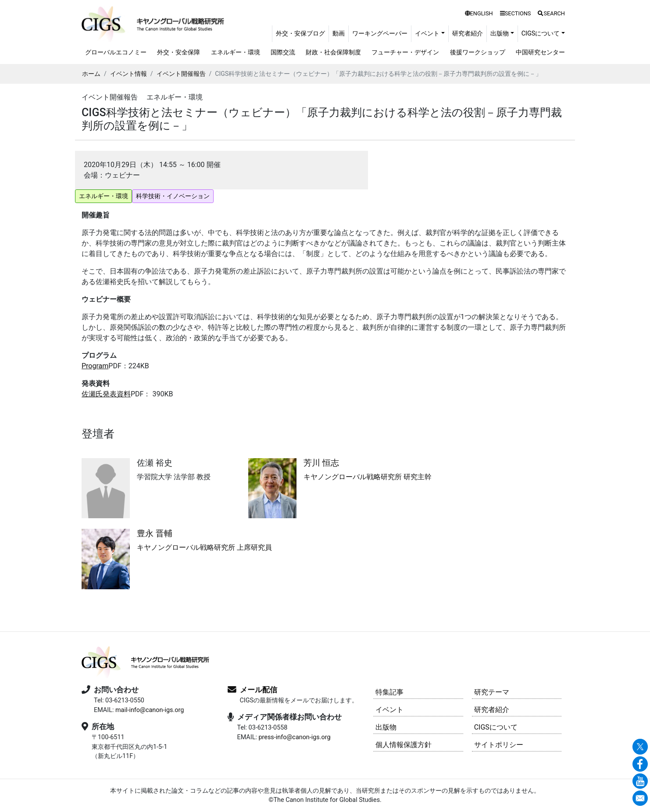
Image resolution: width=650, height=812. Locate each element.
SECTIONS (516, 13)
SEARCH (551, 13)
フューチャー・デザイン (405, 52)
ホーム (91, 74)
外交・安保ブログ (300, 34)
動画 (339, 34)
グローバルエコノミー (116, 52)
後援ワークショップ (478, 52)
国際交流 (283, 52)
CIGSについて (496, 727)
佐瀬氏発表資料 (106, 394)
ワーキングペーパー (380, 34)
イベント (389, 710)
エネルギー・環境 (236, 52)
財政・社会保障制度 (333, 52)
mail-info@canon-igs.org (150, 710)
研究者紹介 (468, 34)
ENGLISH (479, 13)
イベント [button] (427, 34)
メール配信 (259, 690)
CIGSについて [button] (541, 34)
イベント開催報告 (181, 74)
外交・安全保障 (179, 52)
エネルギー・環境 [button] (104, 196)
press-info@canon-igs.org (294, 737)
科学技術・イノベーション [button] (173, 196)
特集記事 (389, 692)
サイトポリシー (499, 745)
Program (95, 366)
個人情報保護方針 (404, 745)
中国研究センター (540, 52)
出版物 (386, 727)
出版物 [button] (500, 34)
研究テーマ (492, 692)
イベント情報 (129, 74)
